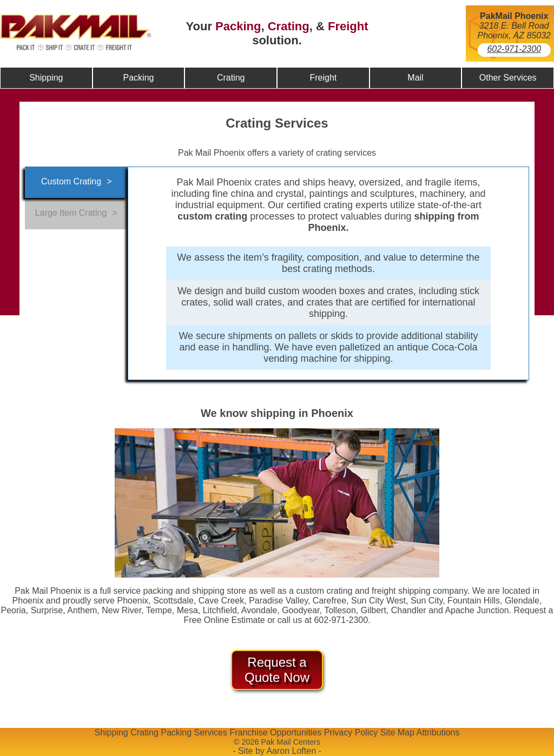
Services (211, 732)
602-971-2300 (514, 49)
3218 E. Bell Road (514, 26)
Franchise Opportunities (275, 732)
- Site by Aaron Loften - (277, 751)
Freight (348, 26)
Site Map (397, 732)
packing (158, 591)
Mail (415, 78)
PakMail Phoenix (514, 16)
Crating (289, 26)
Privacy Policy (351, 732)
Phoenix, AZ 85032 (515, 35)
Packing (238, 26)
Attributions (438, 732)
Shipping (111, 732)
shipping (208, 591)
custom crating (324, 591)
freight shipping (401, 591)
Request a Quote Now (277, 670)
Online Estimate (235, 620)
